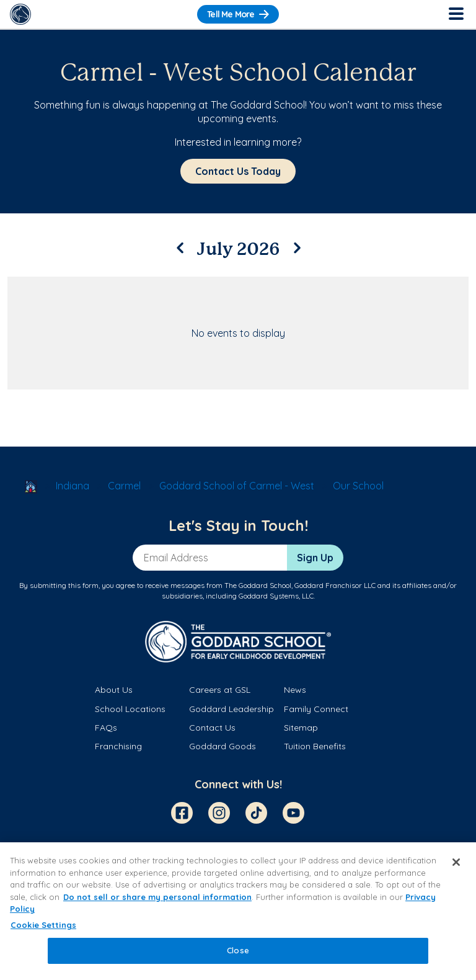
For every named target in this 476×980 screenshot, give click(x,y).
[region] (238, 911)
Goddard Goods (223, 746)
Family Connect (316, 709)
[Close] (456, 862)
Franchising (118, 746)
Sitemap (301, 728)
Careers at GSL (220, 690)
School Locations (130, 709)
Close (238, 950)
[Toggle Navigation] (456, 14)
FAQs (106, 728)
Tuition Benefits (315, 746)
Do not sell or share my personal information (157, 897)
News (295, 690)
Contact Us (212, 728)
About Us (114, 690)
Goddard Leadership (231, 709)
